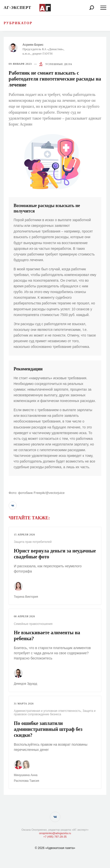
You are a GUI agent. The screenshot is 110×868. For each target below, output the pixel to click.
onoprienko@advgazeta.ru (55, 833)
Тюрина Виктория (26, 597)
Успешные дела (59, 64)
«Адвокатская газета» (60, 848)
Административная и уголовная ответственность (47, 711)
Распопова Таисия (26, 781)
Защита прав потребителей (33, 542)
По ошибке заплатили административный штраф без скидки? (48, 729)
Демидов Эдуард (25, 684)
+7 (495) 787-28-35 (55, 837)
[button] (13, 506)
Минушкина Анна (26, 775)
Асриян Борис (33, 45)
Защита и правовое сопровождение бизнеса (55, 713)
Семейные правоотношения (33, 624)
